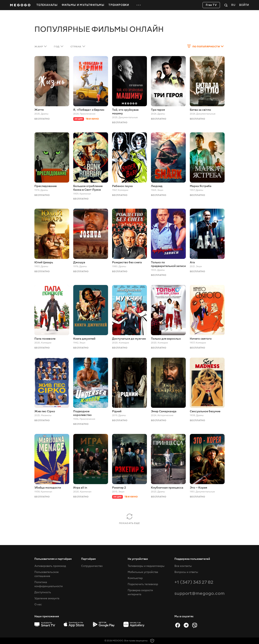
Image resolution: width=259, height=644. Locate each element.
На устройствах (138, 559)
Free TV (211, 5)
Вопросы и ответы (186, 572)
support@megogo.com (200, 593)
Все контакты (183, 566)
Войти (244, 5)
